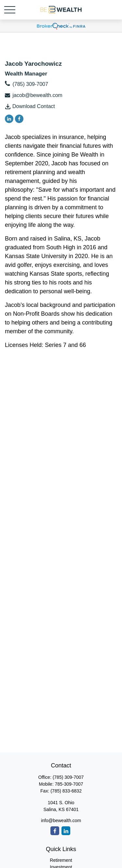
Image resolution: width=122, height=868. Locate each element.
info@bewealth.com (61, 820)
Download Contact (34, 106)
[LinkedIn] (9, 119)
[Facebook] (19, 119)
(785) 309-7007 (30, 84)
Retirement (61, 860)
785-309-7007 (69, 784)
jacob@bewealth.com (37, 95)
